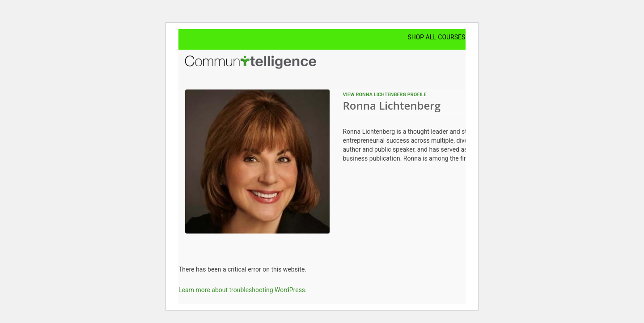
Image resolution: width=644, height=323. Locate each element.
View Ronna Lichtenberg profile (385, 95)
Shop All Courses (436, 37)
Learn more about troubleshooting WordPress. (243, 290)
